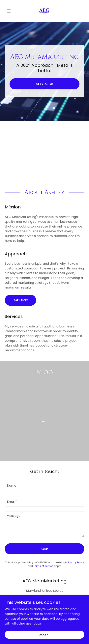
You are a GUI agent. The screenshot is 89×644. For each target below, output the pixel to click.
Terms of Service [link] (43, 566)
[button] (11, 11)
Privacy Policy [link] (76, 562)
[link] (44, 11)
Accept (44, 634)
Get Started (44, 84)
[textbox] (44, 485)
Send (45, 549)
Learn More (20, 300)
